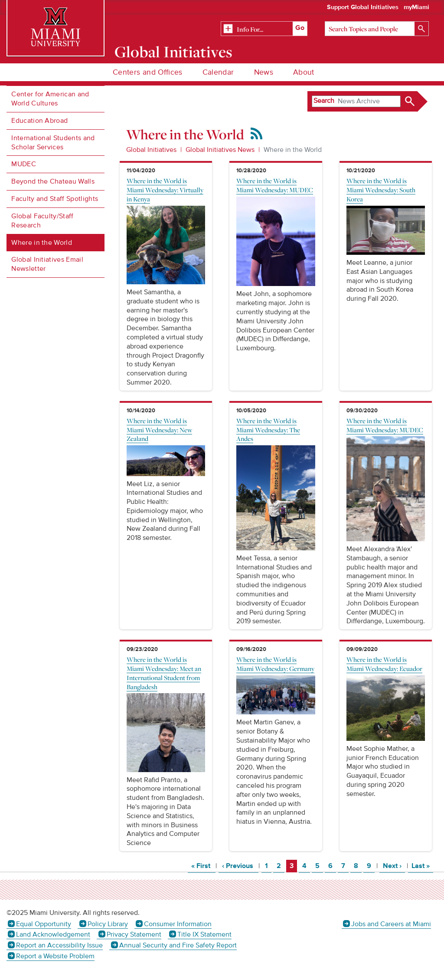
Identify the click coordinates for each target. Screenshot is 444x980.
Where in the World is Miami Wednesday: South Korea (381, 190)
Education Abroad (39, 121)
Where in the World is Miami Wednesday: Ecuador (384, 664)
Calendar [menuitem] (218, 72)
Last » (422, 866)
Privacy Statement (134, 934)
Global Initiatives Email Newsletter (47, 264)
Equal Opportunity (44, 924)
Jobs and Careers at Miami (391, 924)
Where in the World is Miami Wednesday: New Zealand (159, 430)
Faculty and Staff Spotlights (55, 199)
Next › (394, 866)
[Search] (377, 29)
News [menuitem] (264, 72)
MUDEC (24, 164)
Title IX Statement (204, 934)
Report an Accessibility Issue (59, 945)
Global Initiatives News (220, 150)
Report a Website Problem (55, 956)
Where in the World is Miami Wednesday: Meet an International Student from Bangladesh (164, 673)
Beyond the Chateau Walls (53, 181)
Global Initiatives (174, 52)
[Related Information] (264, 29)
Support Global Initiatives (363, 7)
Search (324, 101)
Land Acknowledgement (53, 934)
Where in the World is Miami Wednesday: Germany (275, 664)
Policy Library (108, 924)
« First (203, 866)
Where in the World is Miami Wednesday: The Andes (268, 430)
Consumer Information (178, 924)
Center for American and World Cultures (50, 99)
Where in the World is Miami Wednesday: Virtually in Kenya (165, 190)
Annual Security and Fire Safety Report (178, 945)
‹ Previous (240, 866)
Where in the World (42, 243)
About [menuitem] (304, 72)
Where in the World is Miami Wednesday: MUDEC (275, 185)
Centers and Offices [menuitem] (148, 72)
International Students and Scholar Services (53, 143)
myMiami (416, 7)
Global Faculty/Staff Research (42, 221)
